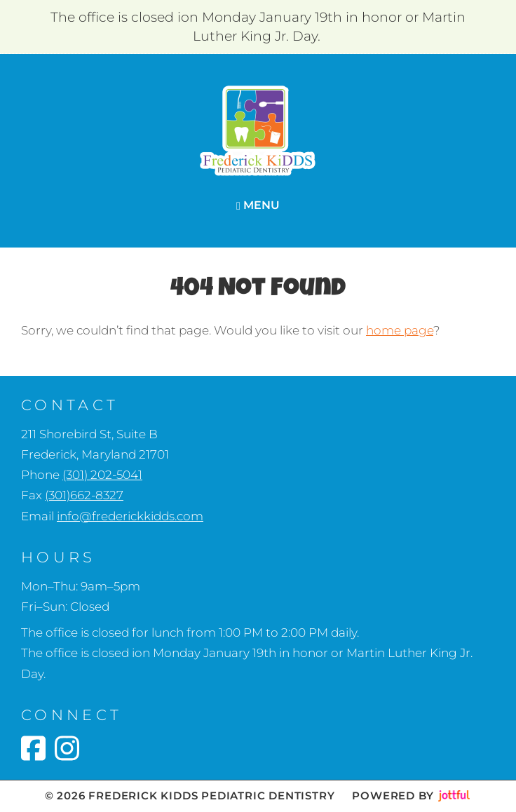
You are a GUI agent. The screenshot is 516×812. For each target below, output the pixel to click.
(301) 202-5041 (102, 475)
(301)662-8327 (84, 495)
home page (400, 330)
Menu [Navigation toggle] (258, 205)
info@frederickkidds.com (130, 516)
